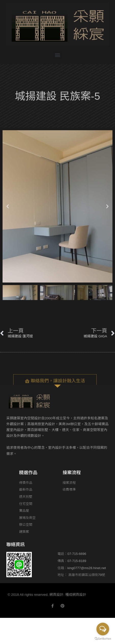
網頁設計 (56, 595)
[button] (58, 55)
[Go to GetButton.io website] (103, 639)
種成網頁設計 (76, 595)
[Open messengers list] (103, 629)
